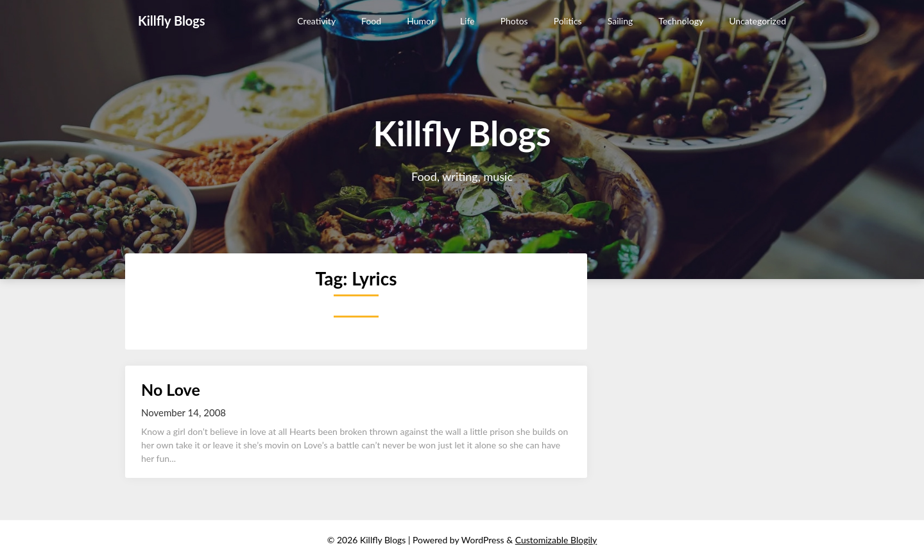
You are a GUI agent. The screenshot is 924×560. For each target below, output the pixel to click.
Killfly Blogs (172, 21)
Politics (568, 21)
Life (467, 21)
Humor (421, 21)
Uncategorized (757, 21)
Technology (681, 21)
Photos (514, 21)
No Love (171, 389)
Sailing (620, 21)
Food (371, 21)
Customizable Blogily (556, 540)
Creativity (316, 21)
